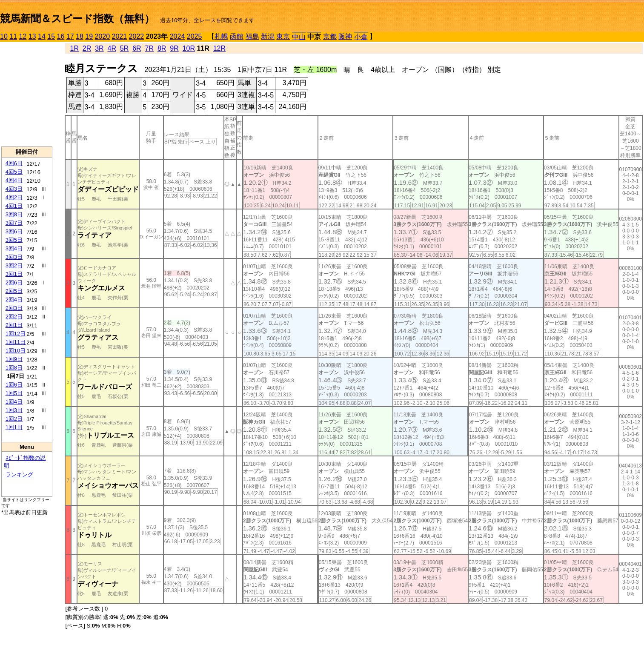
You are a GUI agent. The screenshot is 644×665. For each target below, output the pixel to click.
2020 (103, 36)
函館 (237, 36)
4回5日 (14, 172)
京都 (330, 36)
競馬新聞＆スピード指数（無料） (77, 19)
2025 (195, 36)
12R (219, 48)
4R (112, 48)
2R (87, 48)
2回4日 (14, 300)
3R (99, 48)
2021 (120, 36)
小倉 (361, 37)
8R (162, 48)
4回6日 (14, 163)
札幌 (221, 36)
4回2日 (14, 197)
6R (137, 48)
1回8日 (14, 368)
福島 (252, 36)
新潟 (268, 36)
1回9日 (14, 359)
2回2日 (14, 317)
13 (32, 36)
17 (70, 36)
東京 (283, 36)
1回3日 (14, 410)
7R (149, 48)
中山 (299, 37)
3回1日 (14, 274)
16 (61, 36)
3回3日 (14, 257)
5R (124, 48)
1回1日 (14, 427)
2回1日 (14, 325)
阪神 (345, 36)
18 (80, 36)
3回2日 (14, 265)
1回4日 (14, 402)
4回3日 (14, 189)
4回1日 (14, 206)
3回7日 (14, 223)
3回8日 (14, 214)
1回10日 (16, 351)
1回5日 (14, 393)
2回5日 (14, 291)
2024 (177, 36)
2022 (137, 36)
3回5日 (14, 240)
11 (13, 36)
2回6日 (14, 282)
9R (174, 48)
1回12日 (16, 334)
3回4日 (14, 248)
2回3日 (14, 308)
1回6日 (14, 385)
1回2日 (14, 419)
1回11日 (16, 342)
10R (189, 48)
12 (23, 36)
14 (42, 36)
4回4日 (14, 180)
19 (89, 36)
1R (74, 48)
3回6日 (14, 231)
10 (4, 36)
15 (51, 36)
